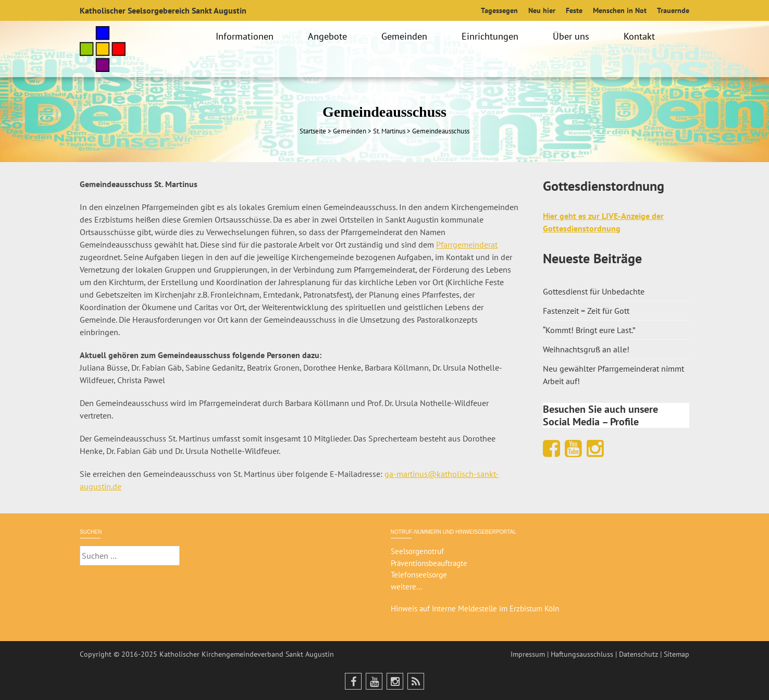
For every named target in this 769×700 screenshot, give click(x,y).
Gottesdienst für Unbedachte (594, 291)
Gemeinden (406, 36)
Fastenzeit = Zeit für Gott (586, 311)
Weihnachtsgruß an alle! (586, 349)
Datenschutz (638, 654)
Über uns (573, 36)
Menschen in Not (620, 10)
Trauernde (673, 10)
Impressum (528, 654)
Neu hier (542, 10)
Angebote (329, 36)
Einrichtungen (492, 36)
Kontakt (641, 36)
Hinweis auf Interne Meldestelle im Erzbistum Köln (475, 609)
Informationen (246, 36)
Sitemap (677, 654)
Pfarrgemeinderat (467, 244)
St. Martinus (389, 131)
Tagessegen (499, 10)
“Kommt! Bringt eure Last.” (589, 330)
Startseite (313, 131)
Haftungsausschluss (582, 654)
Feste (574, 10)
